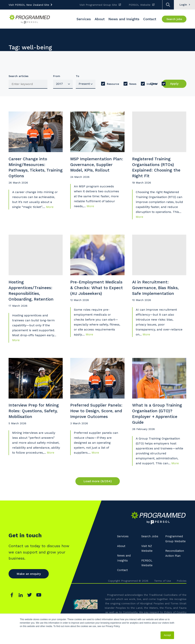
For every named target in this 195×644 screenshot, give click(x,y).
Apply (174, 84)
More (50, 212)
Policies (182, 595)
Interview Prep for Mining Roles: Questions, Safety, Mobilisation (29, 427)
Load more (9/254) (98, 496)
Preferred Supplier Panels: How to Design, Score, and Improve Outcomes (96, 427)
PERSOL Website (140, 5)
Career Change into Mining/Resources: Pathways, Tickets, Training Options (30, 170)
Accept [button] (167, 635)
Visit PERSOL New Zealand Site (29, 5)
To (78, 76)
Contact (123, 585)
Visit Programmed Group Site (98, 5)
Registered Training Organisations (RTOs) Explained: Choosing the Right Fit (155, 170)
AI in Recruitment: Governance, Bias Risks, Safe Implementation (158, 295)
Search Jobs (150, 551)
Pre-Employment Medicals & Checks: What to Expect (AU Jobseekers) (92, 299)
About (122, 560)
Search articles (18, 76)
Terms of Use (163, 595)
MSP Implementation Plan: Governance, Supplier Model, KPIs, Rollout (94, 170)
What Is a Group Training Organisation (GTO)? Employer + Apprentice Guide (156, 427)
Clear (154, 84)
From (57, 76)
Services (123, 551)
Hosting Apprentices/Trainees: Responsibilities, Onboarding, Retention (34, 299)
